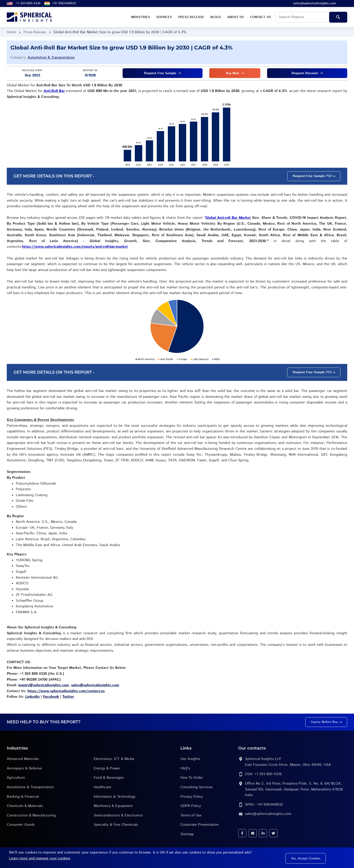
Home (12, 32)
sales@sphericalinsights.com (268, 814)
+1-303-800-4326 (28, 3)
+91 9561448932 (64, 3)
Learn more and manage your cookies (40, 858)
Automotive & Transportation (51, 58)
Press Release (35, 32)
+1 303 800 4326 (268, 774)
